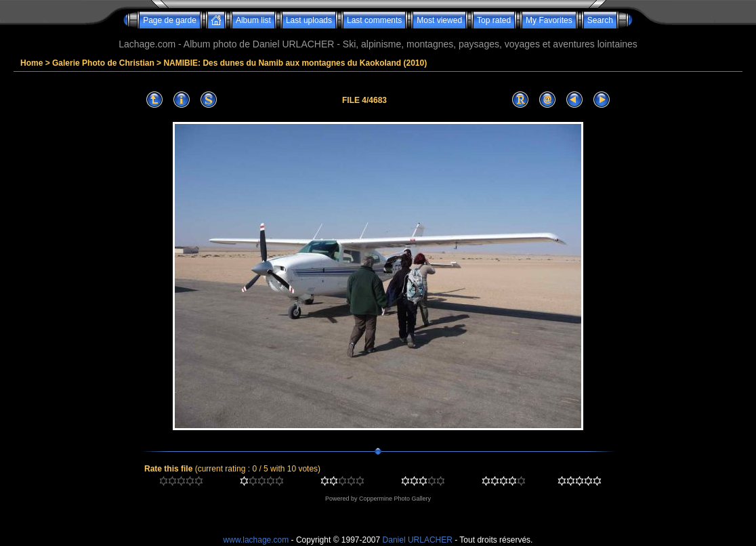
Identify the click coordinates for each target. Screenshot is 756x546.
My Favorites (549, 20)
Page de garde (170, 20)
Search (600, 20)
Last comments (374, 20)
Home (31, 63)
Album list (253, 20)
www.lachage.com (256, 540)
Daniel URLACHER (418, 540)
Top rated (494, 20)
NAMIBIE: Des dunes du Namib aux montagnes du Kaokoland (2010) (295, 63)
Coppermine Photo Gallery (395, 499)
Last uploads (309, 20)
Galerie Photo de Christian (103, 63)
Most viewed (439, 20)
